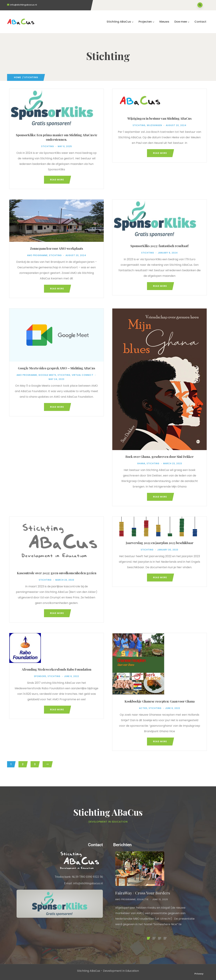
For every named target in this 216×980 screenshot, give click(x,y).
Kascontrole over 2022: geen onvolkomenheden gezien (57, 573)
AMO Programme (37, 255)
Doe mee (182, 22)
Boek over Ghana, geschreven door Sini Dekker (159, 457)
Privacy (199, 974)
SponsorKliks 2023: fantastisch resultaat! (160, 246)
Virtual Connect (83, 375)
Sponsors (40, 676)
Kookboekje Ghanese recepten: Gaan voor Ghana (160, 701)
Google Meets (47, 375)
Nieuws (164, 22)
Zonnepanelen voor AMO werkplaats (57, 248)
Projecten (146, 22)
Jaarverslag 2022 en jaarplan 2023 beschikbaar (160, 543)
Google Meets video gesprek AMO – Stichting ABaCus (57, 368)
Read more (57, 180)
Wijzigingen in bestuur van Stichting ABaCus (159, 118)
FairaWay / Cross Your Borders (143, 893)
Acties (143, 708)
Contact (200, 22)
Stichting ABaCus (120, 22)
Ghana (141, 463)
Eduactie (143, 899)
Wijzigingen (154, 125)
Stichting (48, 146)
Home (18, 77)
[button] (148, 938)
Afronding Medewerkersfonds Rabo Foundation (57, 669)
